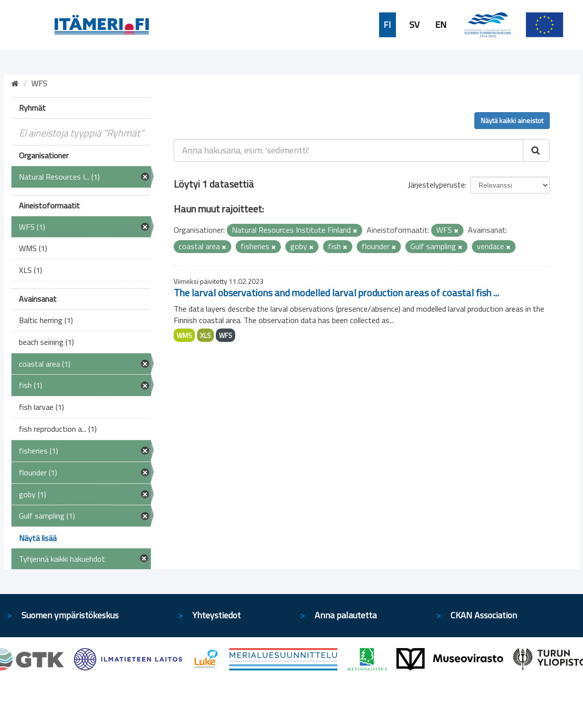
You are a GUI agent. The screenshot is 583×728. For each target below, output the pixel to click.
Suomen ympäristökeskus (70, 615)
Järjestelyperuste (436, 185)
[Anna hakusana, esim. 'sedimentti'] (349, 150)
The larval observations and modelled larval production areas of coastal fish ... (336, 293)
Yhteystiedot (217, 615)
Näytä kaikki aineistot (512, 120)
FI (387, 25)
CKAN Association (484, 615)
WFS (226, 335)
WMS (184, 335)
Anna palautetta (346, 615)
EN (441, 25)
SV (414, 25)
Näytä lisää (38, 538)
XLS (205, 335)
